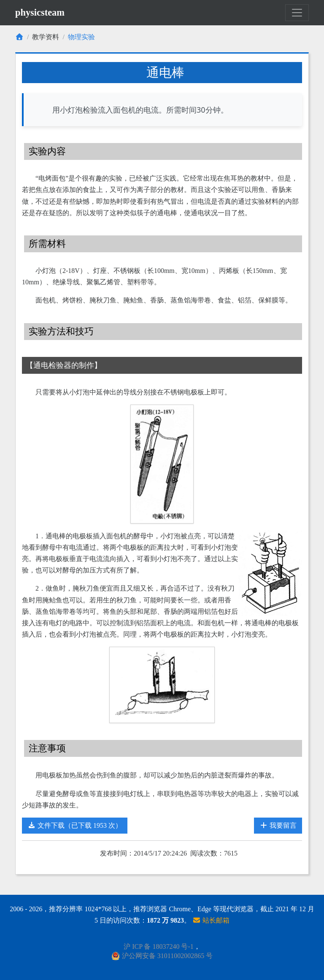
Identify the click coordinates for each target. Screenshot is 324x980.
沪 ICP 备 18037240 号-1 (159, 946)
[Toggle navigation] (297, 13)
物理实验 (81, 37)
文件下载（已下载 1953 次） (75, 825)
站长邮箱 (211, 920)
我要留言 (278, 825)
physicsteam (40, 12)
